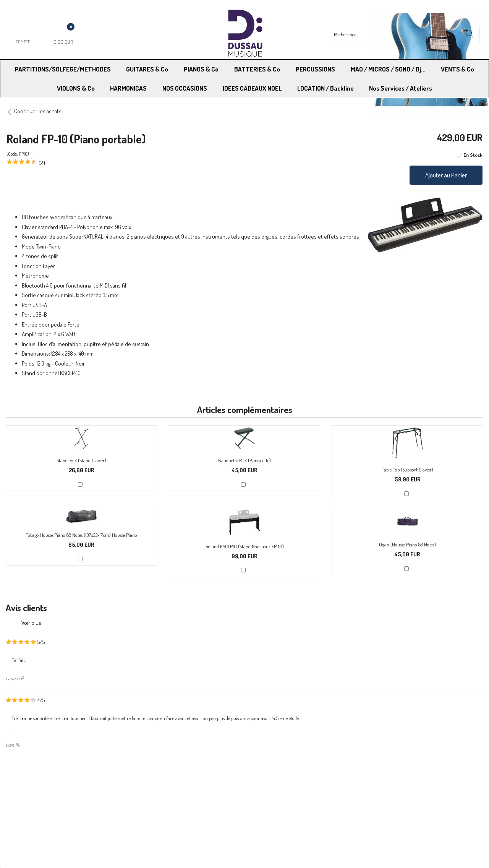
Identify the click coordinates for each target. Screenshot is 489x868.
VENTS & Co (457, 69)
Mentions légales (382, 789)
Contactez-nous (148, 798)
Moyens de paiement (154, 789)
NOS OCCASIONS (185, 88)
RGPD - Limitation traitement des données (295, 798)
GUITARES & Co (147, 69)
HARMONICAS (128, 88)
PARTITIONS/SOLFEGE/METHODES (63, 69)
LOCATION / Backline (325, 88)
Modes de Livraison (36, 789)
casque (46, 295)
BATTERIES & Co (257, 69)
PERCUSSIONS (315, 69)
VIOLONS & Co (76, 88)
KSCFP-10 (70, 373)
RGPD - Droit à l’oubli (36, 798)
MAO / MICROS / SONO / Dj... (388, 69)
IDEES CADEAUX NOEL (252, 88)
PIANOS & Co (201, 69)
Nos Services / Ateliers (401, 88)
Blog (368, 798)
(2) (42, 163)
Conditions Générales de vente (282, 789)
